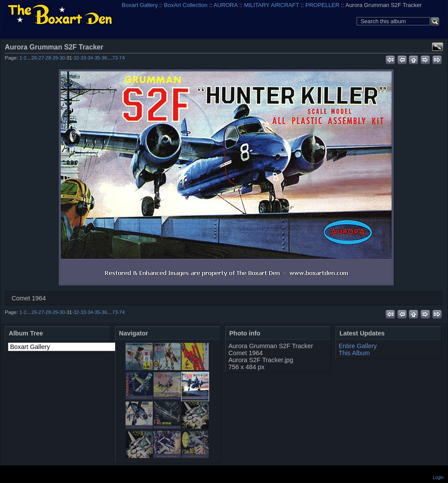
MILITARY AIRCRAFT (272, 5)
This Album (354, 353)
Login (438, 478)
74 (122, 58)
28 (48, 58)
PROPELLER (322, 5)
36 (104, 58)
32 (76, 58)
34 (90, 58)
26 (34, 58)
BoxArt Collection (186, 5)
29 (55, 58)
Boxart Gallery (140, 5)
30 (62, 58)
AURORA (226, 5)
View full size (437, 47)
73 (115, 58)
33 (83, 58)
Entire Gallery (358, 346)
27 (41, 58)
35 (97, 58)
